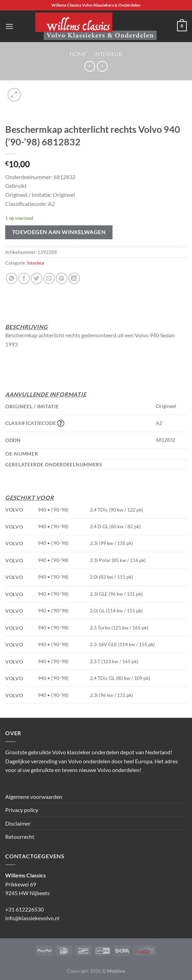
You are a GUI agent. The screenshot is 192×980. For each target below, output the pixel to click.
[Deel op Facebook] (24, 278)
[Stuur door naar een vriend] (49, 278)
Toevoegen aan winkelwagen (59, 232)
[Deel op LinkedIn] (74, 278)
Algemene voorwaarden (34, 797)
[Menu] (9, 26)
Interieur (108, 54)
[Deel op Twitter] (37, 278)
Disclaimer (18, 823)
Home (78, 54)
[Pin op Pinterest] (62, 278)
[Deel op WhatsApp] (12, 278)
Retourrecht (20, 837)
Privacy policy (22, 810)
